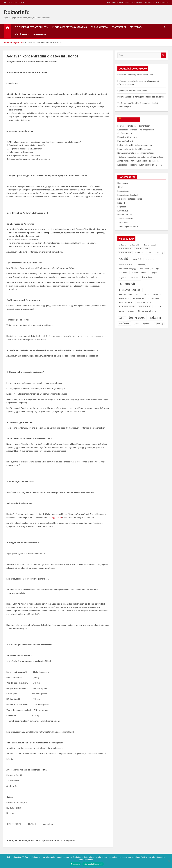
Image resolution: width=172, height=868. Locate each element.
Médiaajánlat (163, 2)
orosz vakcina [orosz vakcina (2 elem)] (139, 298)
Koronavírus (123, 211)
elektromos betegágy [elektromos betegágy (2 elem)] (128, 269)
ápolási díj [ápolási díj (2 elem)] (147, 324)
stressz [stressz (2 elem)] (131, 311)
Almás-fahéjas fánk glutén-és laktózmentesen (138, 161)
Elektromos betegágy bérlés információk (135, 75)
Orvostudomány (124, 215)
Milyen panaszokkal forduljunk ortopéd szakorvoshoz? (141, 97)
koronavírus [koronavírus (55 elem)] (129, 284)
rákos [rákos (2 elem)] (122, 311)
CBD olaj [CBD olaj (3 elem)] (159, 253)
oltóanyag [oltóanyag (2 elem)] (157, 294)
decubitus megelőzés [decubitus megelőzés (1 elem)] (126, 265)
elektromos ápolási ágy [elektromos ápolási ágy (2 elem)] (149, 269)
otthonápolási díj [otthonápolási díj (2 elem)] (126, 302)
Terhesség (38, 35)
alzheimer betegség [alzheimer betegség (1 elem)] (150, 245)
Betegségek (136, 27)
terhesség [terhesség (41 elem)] (137, 317)
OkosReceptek (130, 120)
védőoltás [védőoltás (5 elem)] (124, 323)
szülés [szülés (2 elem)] (122, 318)
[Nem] (169, 861)
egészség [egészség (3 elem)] (142, 264)
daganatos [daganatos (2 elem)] (149, 259)
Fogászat (122, 207)
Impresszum (150, 2)
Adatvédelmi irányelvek (93, 864)
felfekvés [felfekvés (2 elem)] (123, 273)
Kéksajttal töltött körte (127, 137)
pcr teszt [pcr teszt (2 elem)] (157, 306)
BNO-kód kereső (99, 27)
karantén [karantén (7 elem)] (147, 277)
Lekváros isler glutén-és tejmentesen (134, 126)
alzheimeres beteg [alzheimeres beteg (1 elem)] (125, 249)
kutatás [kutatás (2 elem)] (146, 294)
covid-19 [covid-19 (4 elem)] (137, 259)
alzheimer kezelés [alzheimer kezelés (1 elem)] (142, 249)
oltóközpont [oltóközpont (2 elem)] (124, 298)
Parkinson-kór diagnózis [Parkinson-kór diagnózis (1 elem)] (127, 307)
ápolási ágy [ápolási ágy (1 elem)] (159, 324)
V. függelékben (55, 518)
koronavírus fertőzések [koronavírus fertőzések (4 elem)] (130, 290)
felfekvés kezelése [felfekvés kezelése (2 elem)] (138, 273)
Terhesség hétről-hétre (128, 227)
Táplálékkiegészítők (126, 219)
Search (163, 55)
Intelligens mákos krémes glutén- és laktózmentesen (141, 157)
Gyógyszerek (119, 27)
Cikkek (120, 187)
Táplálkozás (22, 35)
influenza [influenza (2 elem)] (134, 278)
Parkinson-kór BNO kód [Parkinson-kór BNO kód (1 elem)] (144, 302)
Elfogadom (75, 864)
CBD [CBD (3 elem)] (150, 253)
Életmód (121, 203)
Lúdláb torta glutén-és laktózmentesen (135, 145)
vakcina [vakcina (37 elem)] (155, 317)
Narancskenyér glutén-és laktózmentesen (136, 153)
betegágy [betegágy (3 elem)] (139, 253)
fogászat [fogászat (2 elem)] (123, 278)
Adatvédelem (137, 2)
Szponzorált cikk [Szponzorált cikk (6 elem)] (147, 311)
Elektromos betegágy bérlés (118, 2)
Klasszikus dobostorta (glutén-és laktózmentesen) (140, 165)
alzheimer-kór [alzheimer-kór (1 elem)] (135, 245)
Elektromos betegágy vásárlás (70, 27)
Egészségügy (123, 191)
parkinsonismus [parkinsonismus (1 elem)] (144, 307)
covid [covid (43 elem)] (124, 259)
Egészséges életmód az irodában (132, 91)
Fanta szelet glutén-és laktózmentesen (135, 149)
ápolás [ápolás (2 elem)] (136, 324)
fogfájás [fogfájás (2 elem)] (153, 273)
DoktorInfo (17, 13)
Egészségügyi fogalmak (128, 195)
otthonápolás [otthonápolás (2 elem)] (154, 298)
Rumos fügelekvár (125, 141)
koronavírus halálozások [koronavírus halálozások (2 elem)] (129, 294)
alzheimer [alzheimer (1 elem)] (123, 245)
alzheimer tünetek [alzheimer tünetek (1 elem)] (125, 253)
